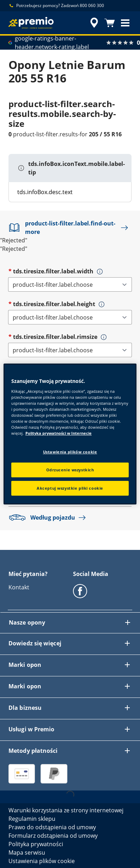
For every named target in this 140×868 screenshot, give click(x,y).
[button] (125, 23)
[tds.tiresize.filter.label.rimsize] (70, 350)
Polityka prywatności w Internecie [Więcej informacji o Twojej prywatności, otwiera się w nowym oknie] (59, 433)
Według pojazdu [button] (49, 517)
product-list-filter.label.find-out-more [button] (70, 228)
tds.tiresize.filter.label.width (53, 271)
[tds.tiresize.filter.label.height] (70, 317)
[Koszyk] (110, 23)
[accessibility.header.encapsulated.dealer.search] (94, 23)
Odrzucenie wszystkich (70, 470)
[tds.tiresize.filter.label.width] (70, 284)
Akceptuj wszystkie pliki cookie (70, 488)
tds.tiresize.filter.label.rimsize (55, 337)
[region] (70, 434)
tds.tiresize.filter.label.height (54, 304)
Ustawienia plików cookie (70, 452)
